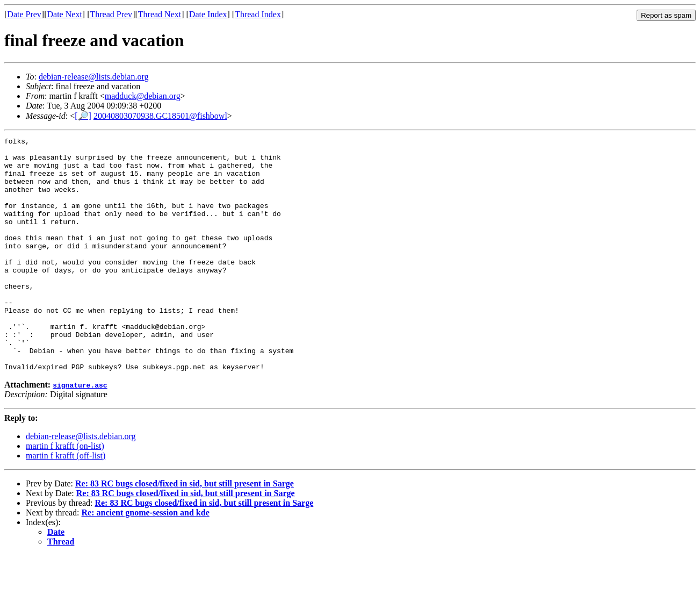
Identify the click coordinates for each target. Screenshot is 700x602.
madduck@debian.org (143, 96)
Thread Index (258, 14)
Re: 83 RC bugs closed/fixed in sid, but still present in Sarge (185, 530)
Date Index (208, 14)
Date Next (65, 14)
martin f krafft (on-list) (65, 493)
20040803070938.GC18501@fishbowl (160, 116)
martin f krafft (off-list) (66, 502)
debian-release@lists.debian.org (94, 77)
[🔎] (83, 116)
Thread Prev (111, 14)
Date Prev (24, 14)
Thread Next (160, 14)
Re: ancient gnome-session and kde (146, 559)
